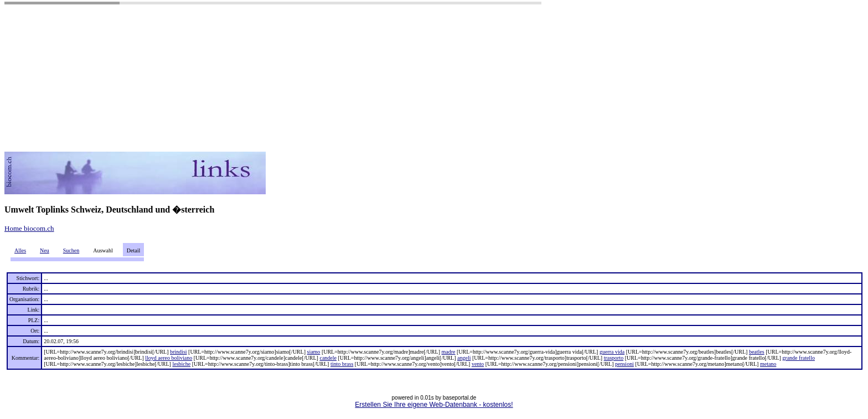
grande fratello (799, 358)
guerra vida (612, 352)
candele (328, 358)
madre (448, 352)
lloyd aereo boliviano (169, 358)
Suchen (71, 250)
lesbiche (181, 364)
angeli (464, 358)
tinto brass (342, 364)
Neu (45, 250)
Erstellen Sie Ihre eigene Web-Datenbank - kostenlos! (434, 405)
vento (478, 364)
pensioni (624, 364)
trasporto (614, 358)
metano (768, 364)
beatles (757, 352)
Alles (20, 250)
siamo (313, 352)
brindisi (179, 352)
